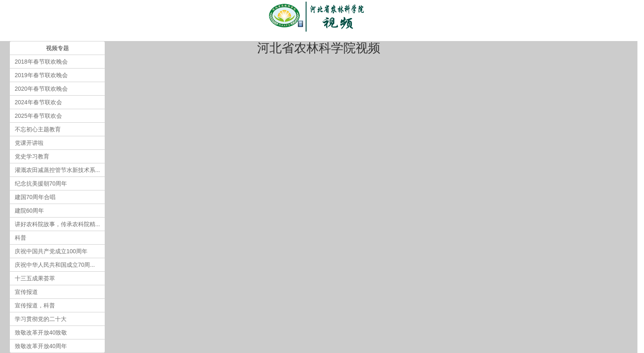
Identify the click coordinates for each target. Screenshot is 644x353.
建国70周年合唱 (35, 197)
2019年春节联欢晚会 (41, 75)
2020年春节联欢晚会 (41, 89)
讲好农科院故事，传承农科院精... (57, 224)
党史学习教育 (32, 156)
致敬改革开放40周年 (41, 346)
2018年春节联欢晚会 (41, 62)
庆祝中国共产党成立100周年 (51, 251)
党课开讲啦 (29, 143)
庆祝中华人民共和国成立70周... (55, 265)
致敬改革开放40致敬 (41, 332)
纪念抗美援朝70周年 (41, 183)
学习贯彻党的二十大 (41, 319)
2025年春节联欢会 (38, 116)
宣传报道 (26, 292)
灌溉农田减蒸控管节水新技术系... (57, 170)
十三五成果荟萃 (35, 278)
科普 (21, 238)
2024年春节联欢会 (38, 102)
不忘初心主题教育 (38, 129)
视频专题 (57, 48)
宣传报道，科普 (35, 305)
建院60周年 (30, 211)
